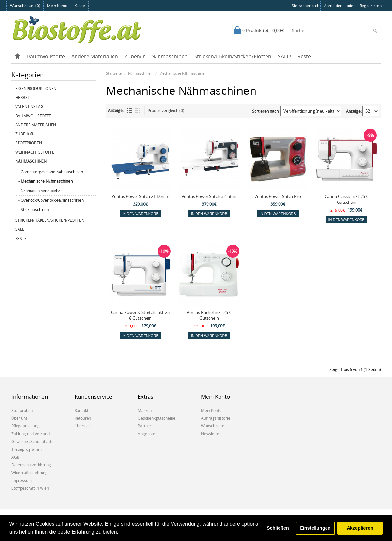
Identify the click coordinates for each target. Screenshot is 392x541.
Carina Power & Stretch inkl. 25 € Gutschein (140, 315)
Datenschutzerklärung (31, 465)
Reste (304, 56)
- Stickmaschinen (34, 209)
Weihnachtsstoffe (35, 152)
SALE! (284, 56)
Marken (145, 410)
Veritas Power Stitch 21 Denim (140, 196)
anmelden (333, 6)
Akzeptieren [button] (360, 528)
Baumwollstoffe (46, 56)
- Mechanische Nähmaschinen (46, 181)
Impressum (22, 480)
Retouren (83, 418)
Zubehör (135, 56)
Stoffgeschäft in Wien (30, 488)
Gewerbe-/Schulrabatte (32, 442)
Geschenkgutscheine (157, 418)
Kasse (80, 6)
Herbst (23, 98)
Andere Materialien (95, 56)
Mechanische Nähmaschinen (183, 73)
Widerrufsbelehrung (30, 473)
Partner (145, 426)
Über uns (20, 418)
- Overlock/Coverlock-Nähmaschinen (51, 200)
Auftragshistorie (216, 418)
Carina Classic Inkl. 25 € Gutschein (347, 199)
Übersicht (83, 426)
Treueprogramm (26, 449)
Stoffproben (29, 143)
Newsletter (211, 434)
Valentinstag (29, 107)
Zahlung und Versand (30, 434)
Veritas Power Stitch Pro (278, 196)
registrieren (371, 6)
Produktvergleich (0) (166, 111)
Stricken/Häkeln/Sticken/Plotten (233, 56)
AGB (15, 457)
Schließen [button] (278, 528)
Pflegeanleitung (25, 426)
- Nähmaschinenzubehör (40, 191)
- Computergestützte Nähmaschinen (51, 172)
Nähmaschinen (170, 56)
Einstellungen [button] (315, 528)
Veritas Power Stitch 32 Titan (209, 196)
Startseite (114, 73)
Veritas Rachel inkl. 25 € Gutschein (209, 315)
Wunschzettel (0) (25, 6)
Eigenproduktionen (36, 88)
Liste (130, 111)
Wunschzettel (213, 426)
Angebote (147, 434)
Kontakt (81, 410)
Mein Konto (57, 6)
